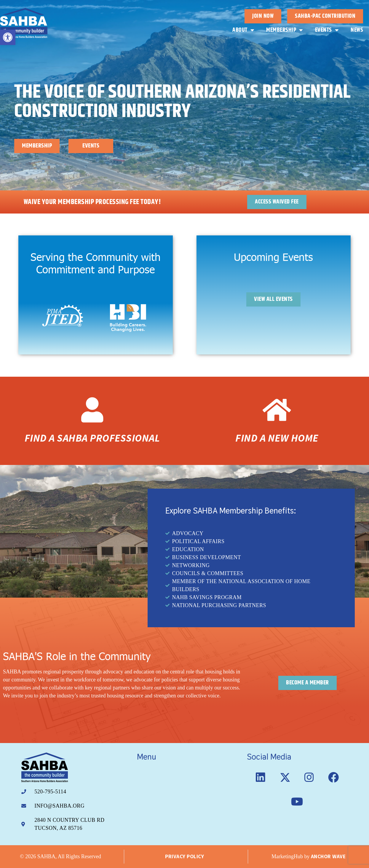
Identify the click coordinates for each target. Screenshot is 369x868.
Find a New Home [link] (277, 438)
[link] (8, 37)
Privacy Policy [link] (184, 856)
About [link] (243, 30)
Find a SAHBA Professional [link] (92, 438)
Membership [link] (285, 30)
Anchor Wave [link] (328, 856)
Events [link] (327, 30)
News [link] (357, 30)
